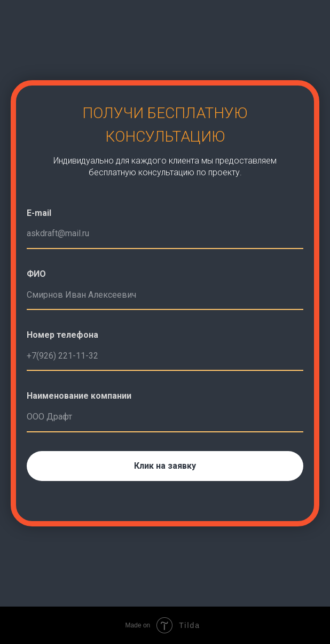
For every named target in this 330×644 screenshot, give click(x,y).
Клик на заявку (165, 466)
